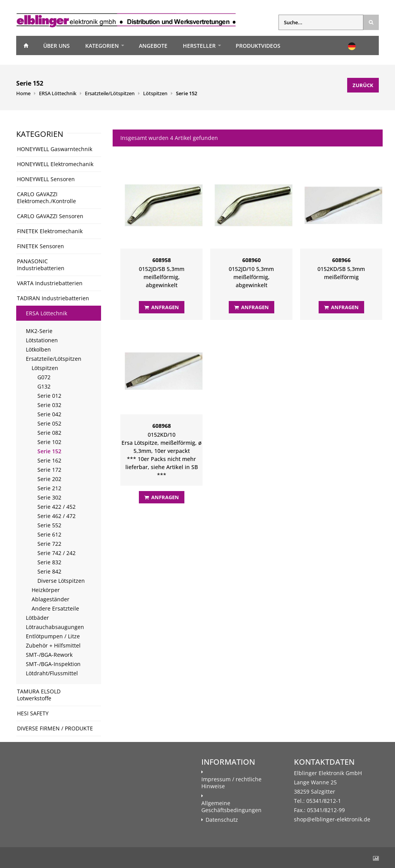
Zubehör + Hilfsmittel (53, 645)
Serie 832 (49, 562)
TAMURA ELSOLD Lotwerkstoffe (39, 695)
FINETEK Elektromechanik (50, 231)
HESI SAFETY (33, 713)
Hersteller (199, 46)
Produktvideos (258, 46)
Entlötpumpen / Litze (53, 636)
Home (26, 45)
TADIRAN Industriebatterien (53, 298)
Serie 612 (49, 534)
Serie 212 (49, 488)
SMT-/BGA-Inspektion (53, 664)
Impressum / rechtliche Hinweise (231, 783)
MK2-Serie (39, 331)
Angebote (153, 46)
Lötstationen (42, 340)
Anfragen (162, 307)
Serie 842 (49, 571)
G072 (44, 377)
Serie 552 (49, 525)
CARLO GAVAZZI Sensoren (50, 216)
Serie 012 (49, 396)
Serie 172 (49, 470)
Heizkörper (46, 590)
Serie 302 (49, 497)
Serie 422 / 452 (57, 507)
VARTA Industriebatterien (50, 283)
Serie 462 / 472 (57, 516)
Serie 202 (49, 479)
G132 (44, 386)
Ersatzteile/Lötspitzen (110, 93)
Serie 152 (187, 93)
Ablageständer (51, 599)
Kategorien (102, 46)
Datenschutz (222, 820)
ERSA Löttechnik (58, 93)
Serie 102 (49, 442)
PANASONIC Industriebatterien (41, 265)
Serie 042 (49, 414)
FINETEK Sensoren (41, 246)
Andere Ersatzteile (55, 608)
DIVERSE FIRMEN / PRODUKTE (55, 728)
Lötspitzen (155, 93)
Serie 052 (49, 423)
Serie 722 (49, 544)
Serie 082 (49, 433)
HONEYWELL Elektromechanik (55, 164)
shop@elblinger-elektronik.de (332, 819)
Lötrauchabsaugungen (55, 627)
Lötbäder (37, 618)
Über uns (57, 46)
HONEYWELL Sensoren (46, 179)
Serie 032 (49, 405)
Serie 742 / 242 (57, 553)
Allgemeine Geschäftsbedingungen (231, 807)
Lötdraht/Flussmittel (52, 673)
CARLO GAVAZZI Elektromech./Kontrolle (46, 198)
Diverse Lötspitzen (61, 581)
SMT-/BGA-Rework (49, 655)
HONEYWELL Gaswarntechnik (55, 149)
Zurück (363, 85)
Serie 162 (49, 460)
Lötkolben (38, 349)
